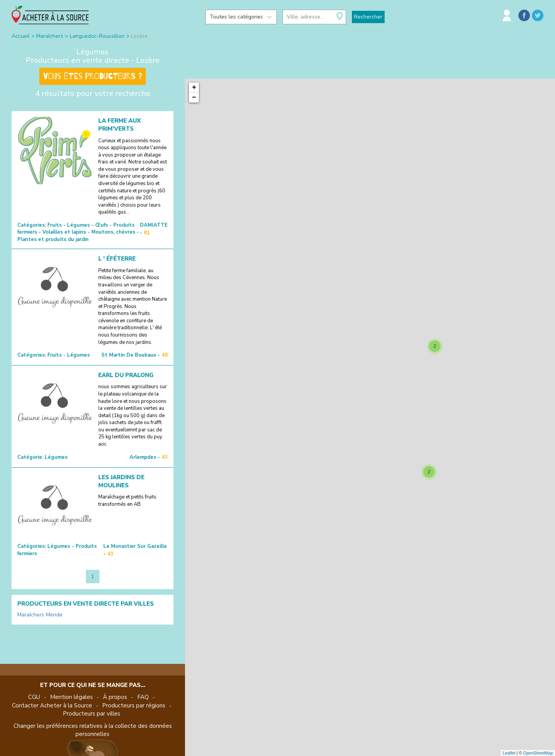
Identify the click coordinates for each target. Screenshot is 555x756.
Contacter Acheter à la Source (52, 705)
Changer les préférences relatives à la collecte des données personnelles (93, 730)
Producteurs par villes (92, 714)
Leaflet (509, 753)
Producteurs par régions (134, 705)
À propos (115, 697)
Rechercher (368, 17)
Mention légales (71, 697)
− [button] (194, 98)
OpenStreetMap (538, 753)
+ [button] (194, 88)
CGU (34, 697)
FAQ (143, 697)
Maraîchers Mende (40, 615)
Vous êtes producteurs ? (92, 76)
